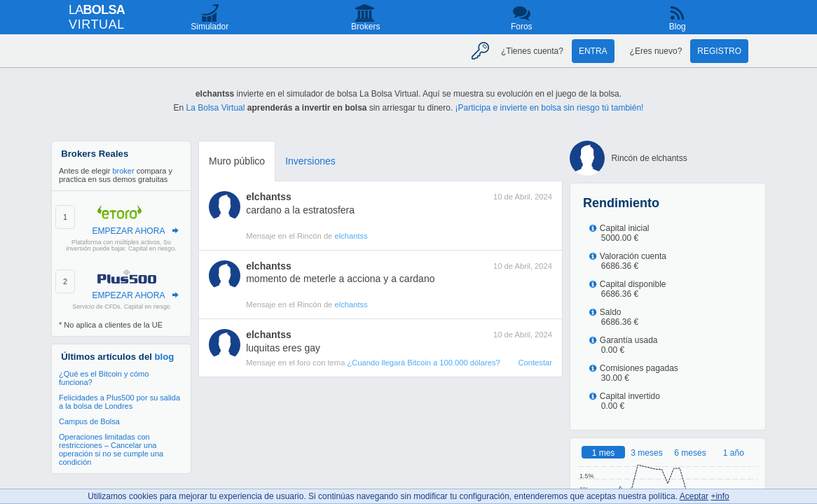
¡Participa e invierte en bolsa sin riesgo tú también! (550, 108)
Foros (522, 27)
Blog (678, 27)
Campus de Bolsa (89, 421)
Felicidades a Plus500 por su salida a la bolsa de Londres (119, 402)
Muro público (237, 161)
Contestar (535, 363)
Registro (719, 51)
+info (720, 496)
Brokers (365, 27)
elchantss (269, 197)
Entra (593, 51)
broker (123, 171)
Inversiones (310, 161)
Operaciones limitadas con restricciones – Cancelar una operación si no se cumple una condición (111, 449)
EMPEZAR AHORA (128, 231)
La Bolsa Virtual (216, 108)
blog (165, 357)
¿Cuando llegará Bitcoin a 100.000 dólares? (423, 363)
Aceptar (694, 496)
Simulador (210, 27)
